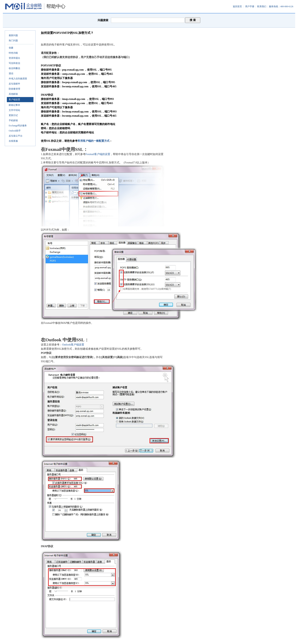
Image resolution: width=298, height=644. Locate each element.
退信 (11, 73)
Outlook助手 (15, 131)
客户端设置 (14, 100)
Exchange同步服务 (18, 126)
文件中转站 (14, 110)
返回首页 (237, 6)
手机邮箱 (13, 120)
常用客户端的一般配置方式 (94, 141)
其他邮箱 (13, 94)
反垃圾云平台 (16, 136)
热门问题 (13, 41)
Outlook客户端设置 (73, 345)
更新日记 (13, 115)
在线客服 (13, 141)
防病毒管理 (14, 89)
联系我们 (262, 6)
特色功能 (13, 53)
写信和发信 (14, 63)
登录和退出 (14, 58)
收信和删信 (14, 68)
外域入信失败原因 (18, 79)
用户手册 (250, 6)
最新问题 (13, 35)
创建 (11, 48)
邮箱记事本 (14, 105)
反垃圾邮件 (14, 84)
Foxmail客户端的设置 (98, 154)
